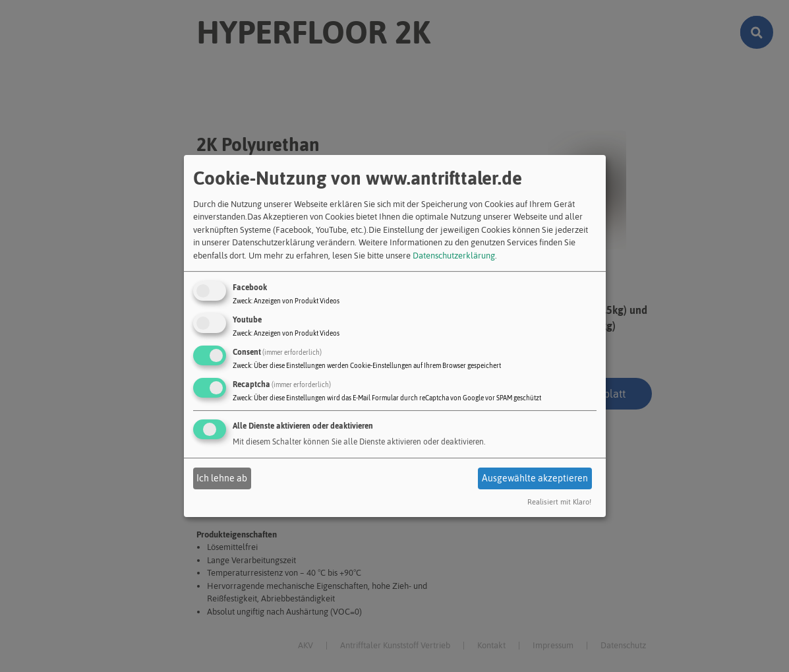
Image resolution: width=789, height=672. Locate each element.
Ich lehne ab (222, 478)
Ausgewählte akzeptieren (535, 478)
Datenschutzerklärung (454, 256)
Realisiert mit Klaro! (559, 503)
